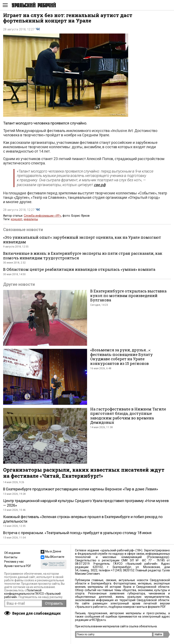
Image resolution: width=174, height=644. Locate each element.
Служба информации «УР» (42, 216)
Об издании (12, 553)
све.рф (100, 185)
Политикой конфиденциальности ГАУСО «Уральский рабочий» (32, 594)
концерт (17, 219)
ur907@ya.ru (97, 620)
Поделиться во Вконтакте (38, 29)
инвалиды (31, 219)
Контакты (11, 557)
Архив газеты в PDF (18, 566)
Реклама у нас (14, 562)
